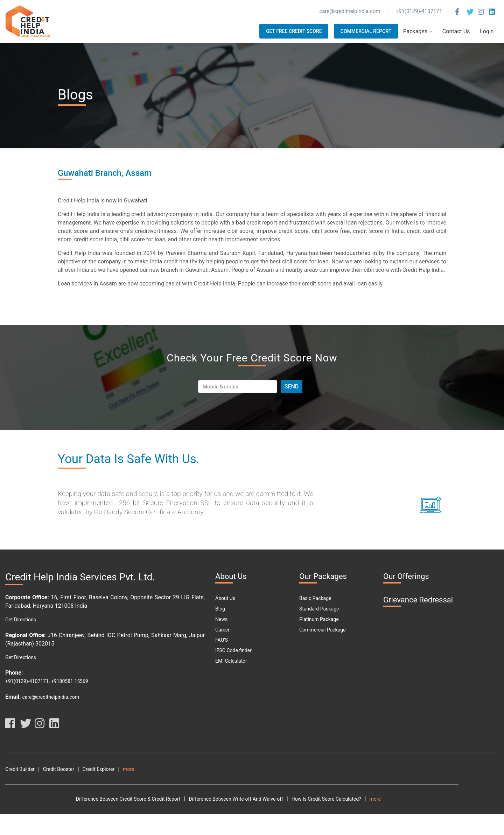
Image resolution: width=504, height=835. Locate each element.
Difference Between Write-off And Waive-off (166, 799)
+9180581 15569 (70, 681)
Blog (220, 609)
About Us (225, 598)
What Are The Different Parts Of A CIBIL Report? (339, 809)
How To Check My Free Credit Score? (45, 809)
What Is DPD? (131, 820)
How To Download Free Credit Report (134, 809)
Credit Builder (20, 769)
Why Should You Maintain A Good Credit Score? (57, 820)
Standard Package (319, 609)
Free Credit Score (173, 820)
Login (487, 31)
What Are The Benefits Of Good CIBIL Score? (230, 809)
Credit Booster (59, 769)
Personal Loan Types (332, 820)
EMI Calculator (231, 661)
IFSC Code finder (233, 650)
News (221, 619)
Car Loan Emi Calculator (275, 820)
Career (222, 630)
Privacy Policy (273, 769)
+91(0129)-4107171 (27, 681)
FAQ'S (222, 640)
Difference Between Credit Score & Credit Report (58, 799)
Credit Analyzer (139, 769)
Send (292, 387)
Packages (418, 32)
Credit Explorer (99, 769)
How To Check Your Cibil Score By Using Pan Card (353, 799)
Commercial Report (366, 31)
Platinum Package (319, 619)
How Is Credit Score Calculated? (256, 799)
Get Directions (21, 620)
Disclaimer (308, 769)
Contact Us (456, 31)
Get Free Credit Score (294, 31)
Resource (338, 769)
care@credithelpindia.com (51, 697)
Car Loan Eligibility (220, 820)
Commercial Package (323, 630)
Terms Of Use (235, 769)
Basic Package (315, 598)
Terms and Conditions (188, 769)
